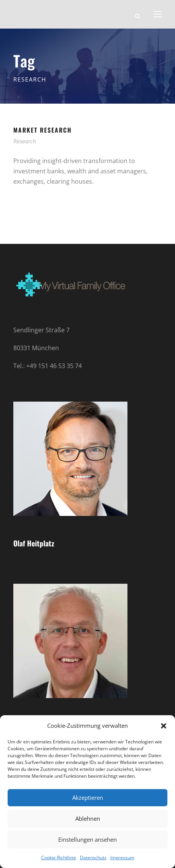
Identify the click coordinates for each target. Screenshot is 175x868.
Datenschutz (93, 858)
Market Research (43, 130)
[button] (164, 726)
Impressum (122, 858)
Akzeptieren (88, 798)
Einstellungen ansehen (87, 839)
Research (25, 141)
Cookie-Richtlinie (59, 858)
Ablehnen (88, 818)
